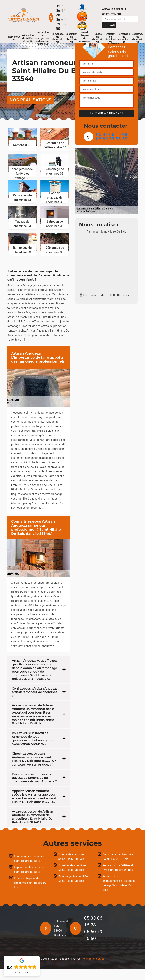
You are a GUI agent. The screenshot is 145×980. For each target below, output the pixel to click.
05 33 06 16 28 (61, 11)
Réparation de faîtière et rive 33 (28, 38)
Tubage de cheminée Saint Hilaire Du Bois (71, 857)
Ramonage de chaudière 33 (124, 38)
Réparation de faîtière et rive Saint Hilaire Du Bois (118, 868)
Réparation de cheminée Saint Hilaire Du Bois (29, 869)
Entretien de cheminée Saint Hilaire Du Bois (72, 868)
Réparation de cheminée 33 (71, 38)
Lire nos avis (22, 973)
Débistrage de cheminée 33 (138, 38)
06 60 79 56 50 (61, 24)
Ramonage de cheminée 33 (58, 38)
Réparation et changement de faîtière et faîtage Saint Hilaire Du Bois (119, 883)
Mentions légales (94, 959)
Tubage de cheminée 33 (98, 38)
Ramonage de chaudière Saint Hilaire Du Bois (74, 879)
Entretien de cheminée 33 (110, 38)
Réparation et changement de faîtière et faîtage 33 (43, 38)
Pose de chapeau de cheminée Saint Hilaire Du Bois (30, 883)
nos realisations (31, 100)
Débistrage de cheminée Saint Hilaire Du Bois (118, 857)
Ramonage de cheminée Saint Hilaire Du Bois (29, 859)
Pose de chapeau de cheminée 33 (85, 38)
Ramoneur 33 (14, 38)
